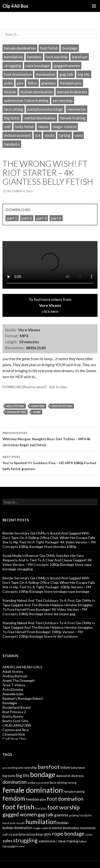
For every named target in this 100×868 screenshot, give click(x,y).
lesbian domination (37, 92)
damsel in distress (72, 92)
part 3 (41, 218)
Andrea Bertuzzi (15, 676)
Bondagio (10, 703)
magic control (65, 127)
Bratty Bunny (13, 716)
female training (73, 118)
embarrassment (17, 135)
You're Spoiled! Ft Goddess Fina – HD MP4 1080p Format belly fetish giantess (50, 462)
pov (20, 83)
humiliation (13, 57)
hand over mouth (14, 823)
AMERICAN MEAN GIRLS (22, 667)
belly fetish (24, 127)
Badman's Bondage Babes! (23, 698)
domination (46, 74)
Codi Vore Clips (14, 739)
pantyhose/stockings (45, 109)
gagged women (67, 65)
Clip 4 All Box (15, 6)
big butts (12, 118)
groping (74, 815)
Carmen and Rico (16, 730)
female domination (20, 48)
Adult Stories (13, 671)
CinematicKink (14, 734)
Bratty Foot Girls (15, 721)
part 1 (12, 218)
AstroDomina (13, 689)
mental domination (40, 118)
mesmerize (76, 109)
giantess (49, 83)
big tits (84, 74)
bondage (70, 48)
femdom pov (71, 83)
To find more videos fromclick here (50, 305)
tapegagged (10, 846)
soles (8, 83)
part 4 (56, 218)
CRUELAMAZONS (17, 725)
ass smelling (10, 768)
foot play (41, 808)
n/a (38, 135)
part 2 (27, 218)
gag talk (66, 74)
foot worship (57, 57)
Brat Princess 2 (14, 712)
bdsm (32, 83)
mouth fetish (62, 406)
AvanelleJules (13, 694)
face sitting (14, 109)
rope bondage (38, 65)
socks (50, 135)
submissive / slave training (26, 100)
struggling (13, 65)
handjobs (12, 144)
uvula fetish (16, 412)
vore (78, 135)
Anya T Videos (14, 685)
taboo (43, 127)
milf (7, 127)
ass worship (63, 100)
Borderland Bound (17, 707)
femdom (34, 57)
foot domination (18, 74)
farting (65, 135)
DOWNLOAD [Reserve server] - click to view (35, 387)
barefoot (80, 57)
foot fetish (49, 48)
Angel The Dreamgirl (19, 680)
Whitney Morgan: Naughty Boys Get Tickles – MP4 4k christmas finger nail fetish (50, 438)
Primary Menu (94, 6)
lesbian (10, 92)
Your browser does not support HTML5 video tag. (50, 265)
